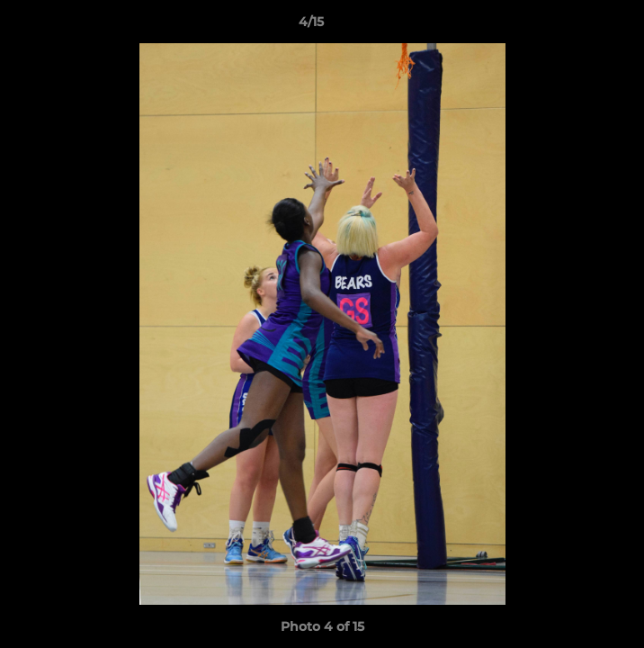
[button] (579, 26)
